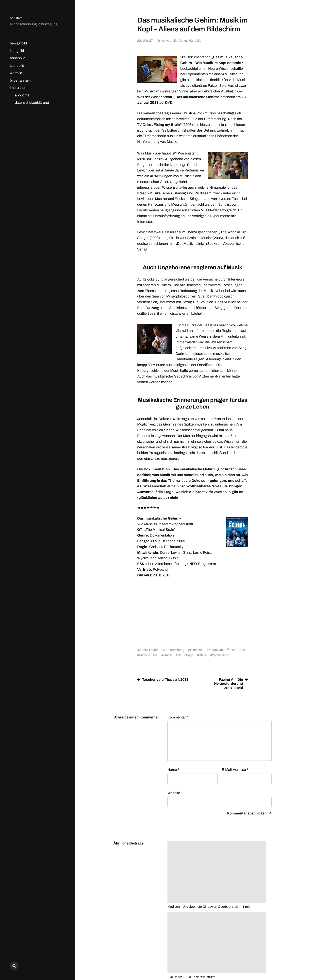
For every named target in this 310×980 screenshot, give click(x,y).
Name (173, 770)
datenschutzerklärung (32, 103)
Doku (186, 40)
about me (22, 95)
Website (174, 793)
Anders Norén (262, 963)
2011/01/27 (146, 40)
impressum (19, 88)
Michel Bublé (161, 655)
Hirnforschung (177, 650)
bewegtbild (18, 43)
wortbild (16, 73)
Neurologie (200, 655)
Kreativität (222, 650)
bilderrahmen (20, 80)
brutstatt (16, 18)
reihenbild (18, 58)
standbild (17, 66)
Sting (219, 655)
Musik (181, 655)
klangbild (17, 51)
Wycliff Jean (238, 655)
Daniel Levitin (150, 650)
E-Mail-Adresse (235, 770)
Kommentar (178, 717)
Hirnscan (201, 650)
